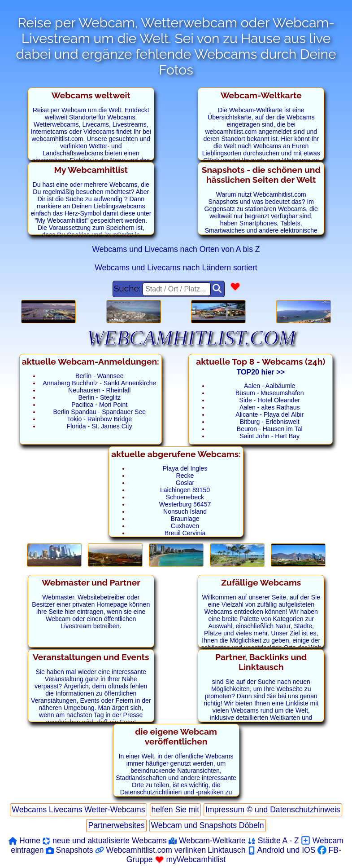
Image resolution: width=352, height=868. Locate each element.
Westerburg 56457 (185, 504)
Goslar (185, 483)
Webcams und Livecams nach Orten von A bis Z (176, 249)
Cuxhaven (185, 526)
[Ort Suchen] (217, 289)
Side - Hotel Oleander (270, 400)
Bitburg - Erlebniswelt (270, 422)
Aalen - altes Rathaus (270, 407)
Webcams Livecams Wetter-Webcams (78, 810)
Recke (185, 476)
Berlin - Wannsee (99, 376)
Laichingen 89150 (185, 490)
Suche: (163, 289)
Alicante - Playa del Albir (269, 414)
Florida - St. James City (100, 426)
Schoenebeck (185, 497)
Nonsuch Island (185, 511)
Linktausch (226, 850)
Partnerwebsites (116, 825)
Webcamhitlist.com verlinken (151, 850)
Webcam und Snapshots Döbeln (208, 825)
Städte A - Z (273, 841)
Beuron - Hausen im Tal (270, 429)
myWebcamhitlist (190, 859)
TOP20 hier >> (261, 372)
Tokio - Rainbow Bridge (99, 419)
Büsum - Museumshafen (270, 393)
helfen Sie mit (176, 810)
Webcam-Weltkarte (207, 841)
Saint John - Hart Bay (269, 436)
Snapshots (70, 850)
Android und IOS (282, 850)
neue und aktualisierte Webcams (104, 841)
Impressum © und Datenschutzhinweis (273, 810)
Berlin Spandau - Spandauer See (99, 412)
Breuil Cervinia (185, 533)
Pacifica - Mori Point (99, 405)
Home (24, 841)
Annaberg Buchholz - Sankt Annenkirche (99, 383)
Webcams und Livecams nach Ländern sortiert (176, 268)
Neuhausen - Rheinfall (99, 390)
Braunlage (185, 519)
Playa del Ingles (185, 468)
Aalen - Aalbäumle (269, 386)
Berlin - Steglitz (99, 397)
